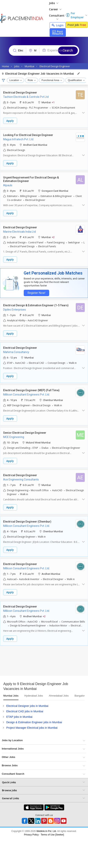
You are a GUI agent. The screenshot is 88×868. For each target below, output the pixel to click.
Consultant (57, 17)
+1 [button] (53, 102)
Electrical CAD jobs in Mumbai (25, 711)
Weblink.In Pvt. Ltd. (47, 831)
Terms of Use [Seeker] (52, 835)
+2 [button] (53, 237)
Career (55, 9)
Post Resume (58, 33)
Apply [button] (10, 121)
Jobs (54, 3)
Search (68, 50)
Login (58, 25)
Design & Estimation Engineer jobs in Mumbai (34, 722)
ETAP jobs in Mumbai (19, 717)
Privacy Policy (31, 835)
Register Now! (36, 293)
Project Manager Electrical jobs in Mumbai (32, 728)
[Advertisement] (37, 662)
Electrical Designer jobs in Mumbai (27, 706)
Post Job (77, 25)
